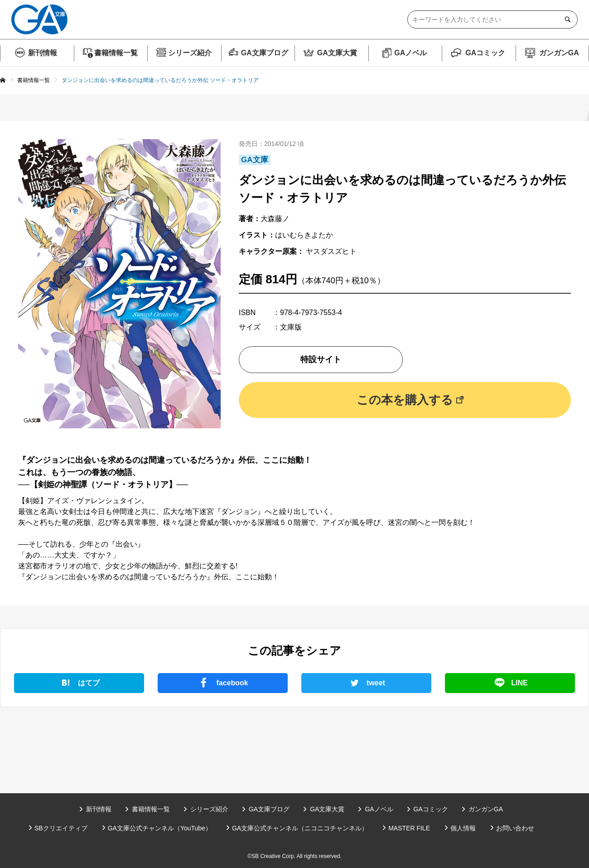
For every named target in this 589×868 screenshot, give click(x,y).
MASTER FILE (409, 828)
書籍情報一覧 (116, 53)
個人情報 (463, 828)
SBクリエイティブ (61, 828)
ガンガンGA (559, 53)
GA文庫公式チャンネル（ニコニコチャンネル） (300, 828)
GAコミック (485, 53)
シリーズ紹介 (190, 53)
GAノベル (410, 53)
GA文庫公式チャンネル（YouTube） (160, 828)
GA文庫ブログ (265, 53)
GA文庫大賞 (337, 53)
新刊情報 (43, 53)
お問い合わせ (515, 828)
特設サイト (321, 359)
